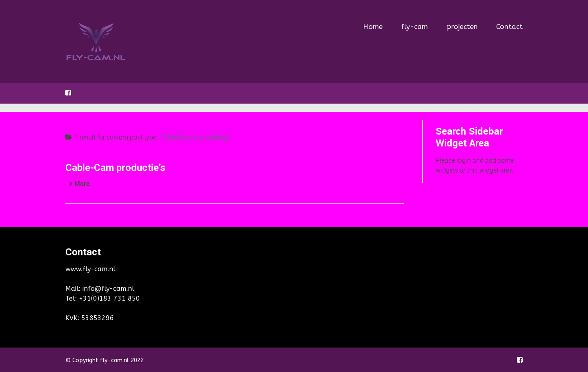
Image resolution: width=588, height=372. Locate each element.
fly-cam (414, 27)
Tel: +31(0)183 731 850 (103, 298)
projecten (462, 27)
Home (373, 24)
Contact (509, 27)
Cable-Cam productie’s (115, 168)
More (82, 184)
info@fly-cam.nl (108, 289)
